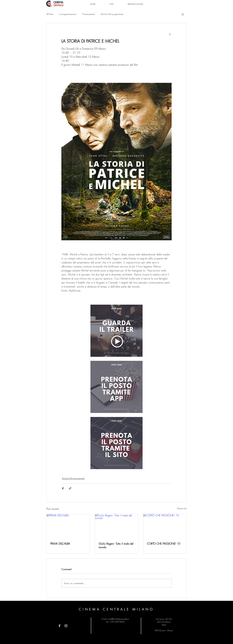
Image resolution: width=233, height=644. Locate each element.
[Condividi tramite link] (70, 488)
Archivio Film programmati (112, 14)
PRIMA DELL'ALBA (60, 544)
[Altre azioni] (170, 34)
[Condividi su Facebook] (63, 488)
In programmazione (68, 14)
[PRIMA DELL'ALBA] (68, 526)
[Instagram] (66, 626)
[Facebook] (60, 626)
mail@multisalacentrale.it (119, 619)
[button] (183, 14)
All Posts (50, 14)
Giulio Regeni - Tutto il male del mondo (116, 545)
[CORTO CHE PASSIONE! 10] (165, 526)
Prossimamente (88, 14)
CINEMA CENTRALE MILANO (116, 609)
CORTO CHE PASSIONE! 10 (164, 544)
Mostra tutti (182, 508)
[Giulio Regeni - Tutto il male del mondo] (117, 526)
